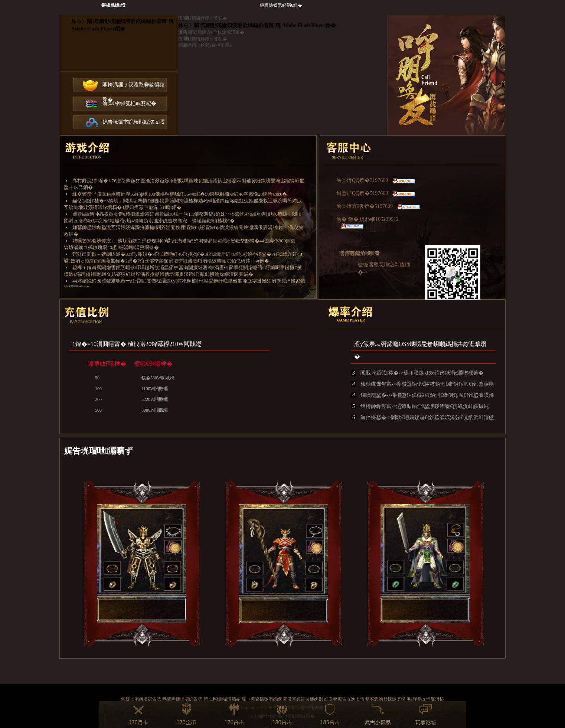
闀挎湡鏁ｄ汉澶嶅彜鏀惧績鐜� (134, 87)
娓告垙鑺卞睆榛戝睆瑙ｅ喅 (134, 122)
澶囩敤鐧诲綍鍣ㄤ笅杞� (203, 18)
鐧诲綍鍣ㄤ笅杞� (119, 43)
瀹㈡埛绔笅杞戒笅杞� (129, 103)
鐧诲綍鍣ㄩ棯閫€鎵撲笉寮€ (205, 45)
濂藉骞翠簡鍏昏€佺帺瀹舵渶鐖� (211, 32)
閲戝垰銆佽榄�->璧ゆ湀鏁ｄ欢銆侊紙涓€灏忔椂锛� (417, 373)
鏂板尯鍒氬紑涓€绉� (281, 5)
